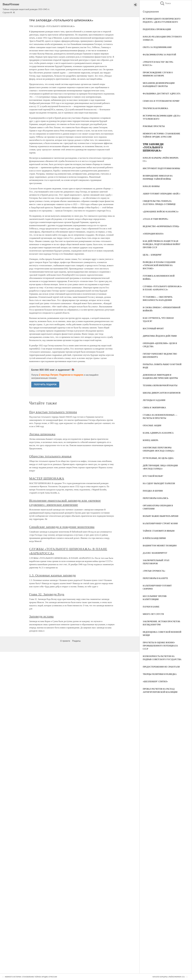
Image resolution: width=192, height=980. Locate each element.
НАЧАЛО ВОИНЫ (151, 186)
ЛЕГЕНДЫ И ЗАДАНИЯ (154, 400)
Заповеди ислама (41, 616)
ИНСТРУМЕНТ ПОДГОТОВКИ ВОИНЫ (161, 168)
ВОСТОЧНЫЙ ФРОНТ (153, 329)
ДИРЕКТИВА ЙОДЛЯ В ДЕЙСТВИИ (160, 336)
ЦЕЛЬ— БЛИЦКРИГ (152, 255)
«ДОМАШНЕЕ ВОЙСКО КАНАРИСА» (161, 212)
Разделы (76, 641)
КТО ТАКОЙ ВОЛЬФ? (153, 476)
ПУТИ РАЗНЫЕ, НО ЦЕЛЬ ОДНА (158, 458)
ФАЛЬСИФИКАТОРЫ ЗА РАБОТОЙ (159, 55)
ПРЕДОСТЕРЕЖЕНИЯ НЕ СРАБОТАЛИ (161, 667)
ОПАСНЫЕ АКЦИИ (152, 425)
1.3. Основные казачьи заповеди (52, 575)
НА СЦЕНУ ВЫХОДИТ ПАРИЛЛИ (159, 483)
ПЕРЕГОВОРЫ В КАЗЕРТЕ (155, 578)
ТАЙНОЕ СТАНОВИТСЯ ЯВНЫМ (159, 531)
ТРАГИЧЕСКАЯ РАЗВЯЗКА (155, 108)
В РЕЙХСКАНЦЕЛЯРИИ (154, 538)
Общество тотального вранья (50, 456)
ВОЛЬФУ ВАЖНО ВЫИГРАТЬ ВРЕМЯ (161, 516)
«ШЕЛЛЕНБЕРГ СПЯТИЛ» (155, 681)
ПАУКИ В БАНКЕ (151, 607)
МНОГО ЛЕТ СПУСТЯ (153, 614)
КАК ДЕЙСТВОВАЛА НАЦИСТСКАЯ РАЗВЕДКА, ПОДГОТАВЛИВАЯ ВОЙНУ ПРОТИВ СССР (162, 244)
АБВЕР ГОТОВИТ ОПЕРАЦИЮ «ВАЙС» (162, 194)
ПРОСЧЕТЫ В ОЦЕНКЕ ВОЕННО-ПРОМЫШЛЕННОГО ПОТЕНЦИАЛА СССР (160, 646)
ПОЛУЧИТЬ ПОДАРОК (45, 385)
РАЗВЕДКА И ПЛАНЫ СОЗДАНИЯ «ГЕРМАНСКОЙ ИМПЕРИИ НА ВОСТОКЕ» (159, 265)
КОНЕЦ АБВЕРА (151, 440)
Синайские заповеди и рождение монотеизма (62, 527)
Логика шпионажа (42, 434)
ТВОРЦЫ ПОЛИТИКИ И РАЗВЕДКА (160, 674)
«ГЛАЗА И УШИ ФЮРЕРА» (155, 219)
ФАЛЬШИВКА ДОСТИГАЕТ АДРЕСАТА (162, 94)
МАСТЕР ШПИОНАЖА (47, 478)
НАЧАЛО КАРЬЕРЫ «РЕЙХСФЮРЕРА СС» (169, 977)
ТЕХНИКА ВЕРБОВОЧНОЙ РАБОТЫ (160, 385)
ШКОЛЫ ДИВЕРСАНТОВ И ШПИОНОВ (162, 393)
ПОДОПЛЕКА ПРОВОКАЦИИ (157, 29)
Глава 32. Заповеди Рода (47, 594)
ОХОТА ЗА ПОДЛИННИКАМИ (157, 47)
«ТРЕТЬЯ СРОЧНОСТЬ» (154, 571)
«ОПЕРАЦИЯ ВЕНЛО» (153, 234)
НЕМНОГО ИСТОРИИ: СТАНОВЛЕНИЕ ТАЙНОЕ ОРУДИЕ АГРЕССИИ (31, 977)
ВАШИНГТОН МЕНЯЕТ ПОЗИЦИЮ (160, 546)
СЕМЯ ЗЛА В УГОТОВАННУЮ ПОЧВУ (161, 101)
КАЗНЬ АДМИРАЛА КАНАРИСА (158, 433)
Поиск (165, 3)
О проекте (65, 641)
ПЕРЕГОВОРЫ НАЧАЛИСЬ (155, 498)
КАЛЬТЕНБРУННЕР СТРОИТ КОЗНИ (160, 523)
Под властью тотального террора (53, 412)
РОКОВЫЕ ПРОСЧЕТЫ (154, 126)
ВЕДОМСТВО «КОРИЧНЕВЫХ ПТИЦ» (161, 226)
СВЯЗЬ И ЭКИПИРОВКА (154, 408)
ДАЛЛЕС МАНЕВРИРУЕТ (155, 553)
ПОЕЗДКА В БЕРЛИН (153, 491)
